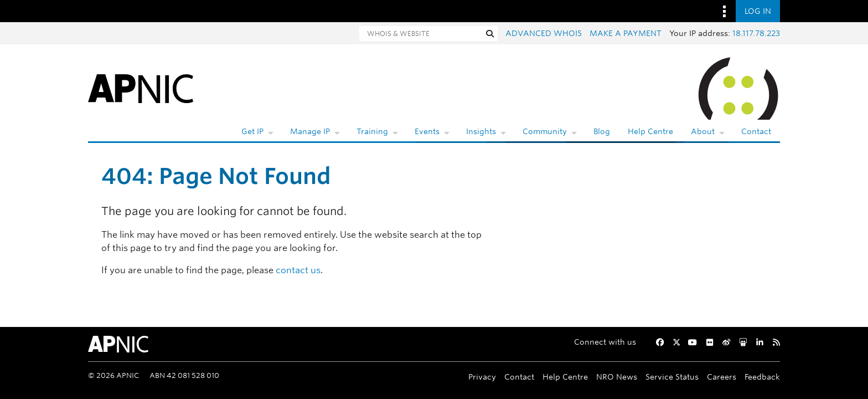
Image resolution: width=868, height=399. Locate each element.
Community (545, 131)
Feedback (762, 377)
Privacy (482, 377)
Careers (722, 377)
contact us (298, 270)
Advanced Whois (544, 33)
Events (427, 131)
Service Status (672, 377)
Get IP (252, 131)
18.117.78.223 (756, 33)
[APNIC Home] (141, 88)
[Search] (421, 34)
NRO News (617, 377)
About (703, 131)
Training (372, 131)
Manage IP (310, 131)
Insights (481, 131)
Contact (756, 131)
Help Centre (650, 131)
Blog (602, 131)
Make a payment (626, 33)
